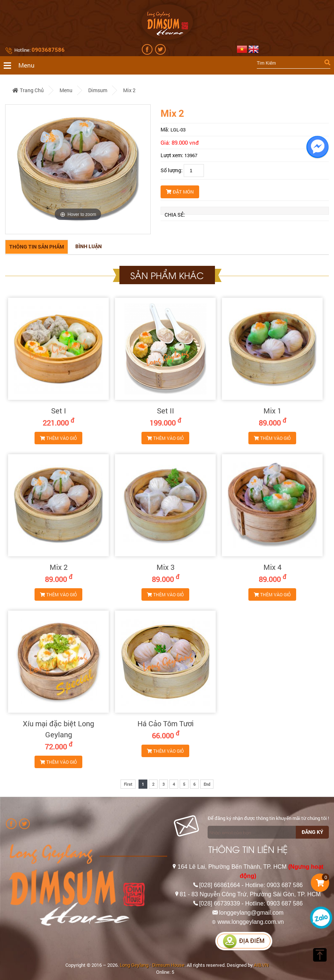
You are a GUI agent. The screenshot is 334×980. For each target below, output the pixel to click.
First (128, 784)
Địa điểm (244, 941)
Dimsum (98, 90)
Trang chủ (28, 90)
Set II (166, 411)
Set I (59, 411)
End (207, 784)
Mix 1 (272, 411)
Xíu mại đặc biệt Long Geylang (58, 729)
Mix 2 (129, 90)
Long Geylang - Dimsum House (152, 965)
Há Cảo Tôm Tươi (166, 723)
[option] (78, 169)
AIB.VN (261, 965)
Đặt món (180, 192)
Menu (66, 90)
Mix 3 (166, 567)
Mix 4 (272, 567)
